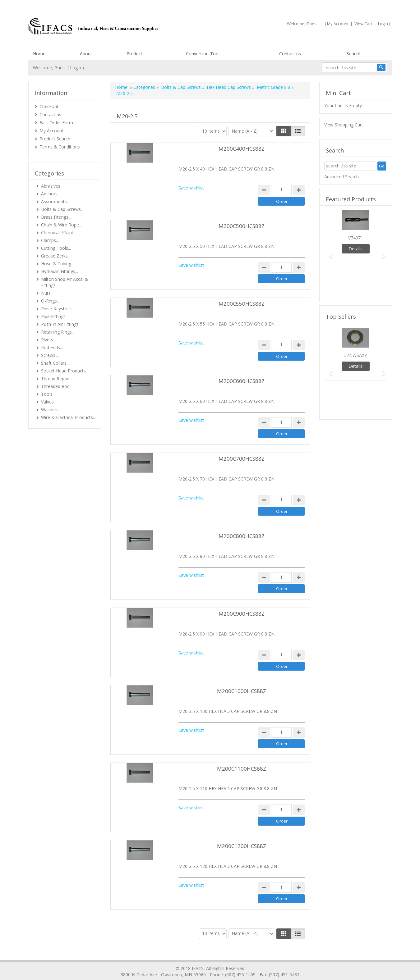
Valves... (49, 402)
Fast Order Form (56, 123)
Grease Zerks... (56, 256)
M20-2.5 (125, 93)
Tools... (48, 394)
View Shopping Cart (344, 125)
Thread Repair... (57, 378)
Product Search (55, 139)
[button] (329, 253)
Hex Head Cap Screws (229, 87)
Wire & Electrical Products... (68, 417)
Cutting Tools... (56, 248)
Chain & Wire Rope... (61, 225)
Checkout (49, 106)
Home (39, 54)
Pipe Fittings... (55, 316)
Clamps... (50, 240)
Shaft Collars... (55, 363)
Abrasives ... (53, 186)
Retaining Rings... (58, 332)
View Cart (363, 24)
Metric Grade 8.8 (273, 87)
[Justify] (298, 131)
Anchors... (51, 194)
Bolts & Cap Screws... (62, 209)
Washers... (51, 410)
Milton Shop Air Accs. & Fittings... (65, 282)
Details (355, 249)
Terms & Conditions (60, 147)
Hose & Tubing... (58, 264)
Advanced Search (342, 177)
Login (383, 24)
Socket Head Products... (65, 371)
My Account (338, 24)
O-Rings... (50, 301)
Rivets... (48, 340)
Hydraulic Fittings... (60, 271)
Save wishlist (191, 188)
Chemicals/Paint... (59, 232)
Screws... (50, 355)
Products (136, 54)
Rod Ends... (52, 347)
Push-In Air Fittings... (61, 324)
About (86, 54)
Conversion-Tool (203, 54)
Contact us (290, 54)
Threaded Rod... (57, 386)
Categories (144, 87)
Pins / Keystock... (58, 309)
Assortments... (55, 201)
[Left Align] (284, 131)
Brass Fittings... (56, 217)
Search (353, 54)
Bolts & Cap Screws (181, 87)
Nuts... (47, 293)
